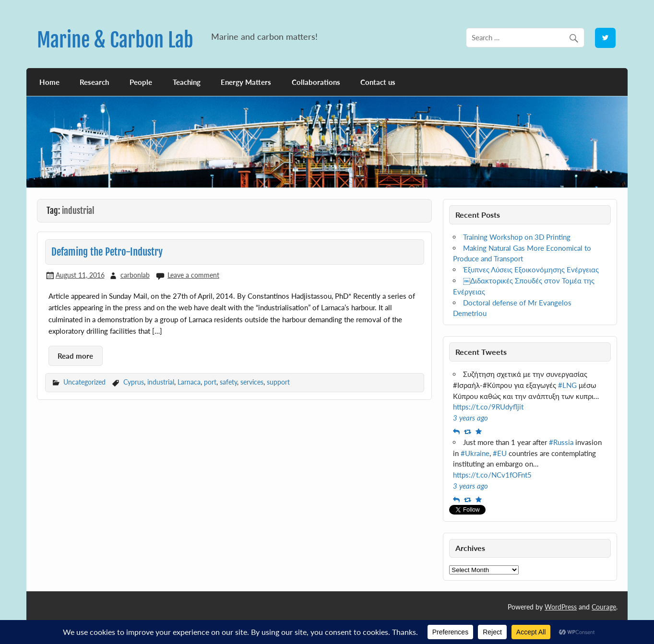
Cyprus (134, 382)
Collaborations (316, 82)
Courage (604, 607)
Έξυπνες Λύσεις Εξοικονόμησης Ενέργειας (531, 269)
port (210, 382)
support (278, 382)
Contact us (378, 82)
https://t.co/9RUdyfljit (488, 407)
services (252, 382)
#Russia (561, 442)
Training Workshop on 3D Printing (517, 237)
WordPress (561, 607)
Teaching (187, 82)
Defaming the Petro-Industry (107, 252)
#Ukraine (475, 453)
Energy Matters (246, 82)
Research (94, 82)
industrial (161, 382)
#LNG (567, 385)
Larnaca (189, 382)
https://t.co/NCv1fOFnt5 (492, 475)
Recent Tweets (481, 352)
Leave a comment (193, 275)
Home (49, 82)
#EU (500, 453)
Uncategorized (84, 382)
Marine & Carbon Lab (115, 40)
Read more (75, 356)
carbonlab (135, 275)
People (141, 82)
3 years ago (470, 418)
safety (228, 382)
